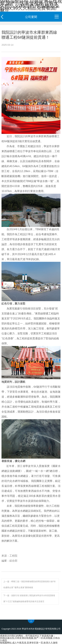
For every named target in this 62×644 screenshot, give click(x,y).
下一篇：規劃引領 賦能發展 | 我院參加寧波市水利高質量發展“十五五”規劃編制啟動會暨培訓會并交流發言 (29, 598)
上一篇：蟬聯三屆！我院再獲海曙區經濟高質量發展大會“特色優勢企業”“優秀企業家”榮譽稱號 (29, 585)
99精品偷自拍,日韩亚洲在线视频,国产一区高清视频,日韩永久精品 (30, 639)
